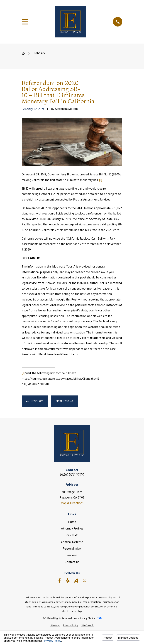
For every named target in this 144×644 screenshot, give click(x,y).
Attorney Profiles (72, 529)
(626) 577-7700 (72, 474)
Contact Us (72, 562)
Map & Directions (72, 503)
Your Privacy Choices (88, 618)
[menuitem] (55, 626)
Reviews (72, 555)
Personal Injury (72, 549)
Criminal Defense (72, 542)
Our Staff (72, 536)
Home (72, 522)
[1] (101, 180)
